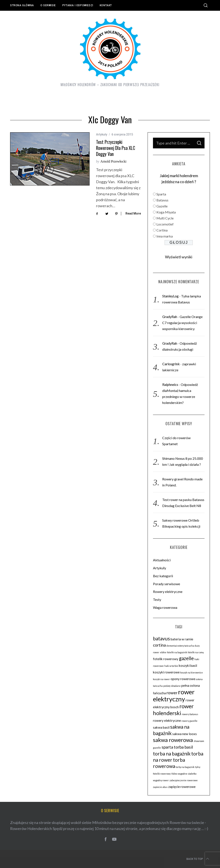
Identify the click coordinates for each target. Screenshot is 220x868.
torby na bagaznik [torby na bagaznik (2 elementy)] (185, 767)
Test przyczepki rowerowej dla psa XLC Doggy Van (116, 148)
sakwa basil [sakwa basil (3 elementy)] (161, 727)
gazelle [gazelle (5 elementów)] (186, 658)
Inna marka (165, 236)
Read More (133, 213)
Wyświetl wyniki (179, 257)
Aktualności (162, 560)
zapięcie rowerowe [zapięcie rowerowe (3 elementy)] (182, 787)
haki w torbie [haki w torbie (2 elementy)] (171, 666)
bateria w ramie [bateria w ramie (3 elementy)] (182, 639)
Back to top (198, 859)
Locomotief (165, 224)
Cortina (162, 230)
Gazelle (162, 206)
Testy (157, 599)
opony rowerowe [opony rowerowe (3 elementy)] (183, 679)
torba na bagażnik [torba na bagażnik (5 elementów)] (172, 754)
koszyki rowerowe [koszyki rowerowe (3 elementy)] (166, 672)
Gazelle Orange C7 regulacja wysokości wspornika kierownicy (182, 323)
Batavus (162, 200)
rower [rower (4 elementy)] (172, 693)
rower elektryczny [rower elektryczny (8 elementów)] (174, 695)
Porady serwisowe (167, 584)
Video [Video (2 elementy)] (174, 774)
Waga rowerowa (165, 607)
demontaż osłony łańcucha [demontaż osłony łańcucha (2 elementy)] (180, 646)
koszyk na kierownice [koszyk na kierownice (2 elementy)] (192, 672)
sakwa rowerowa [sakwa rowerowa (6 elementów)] (173, 740)
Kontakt (106, 5)
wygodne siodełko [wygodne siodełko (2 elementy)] (187, 774)
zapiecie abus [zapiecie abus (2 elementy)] (160, 787)
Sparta (161, 194)
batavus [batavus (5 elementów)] (161, 639)
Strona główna (22, 5)
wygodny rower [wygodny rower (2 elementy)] (161, 780)
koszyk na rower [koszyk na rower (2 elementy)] (161, 679)
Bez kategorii (163, 576)
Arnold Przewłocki (113, 161)
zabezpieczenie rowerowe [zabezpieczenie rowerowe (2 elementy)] (184, 780)
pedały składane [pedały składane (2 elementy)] (172, 686)
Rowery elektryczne (168, 592)
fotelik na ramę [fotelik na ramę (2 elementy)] (196, 652)
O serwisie (48, 5)
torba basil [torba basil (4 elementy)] (183, 747)
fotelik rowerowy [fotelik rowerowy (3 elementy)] (166, 659)
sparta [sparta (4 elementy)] (167, 747)
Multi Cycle (165, 218)
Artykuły (102, 134)
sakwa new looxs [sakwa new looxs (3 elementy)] (185, 734)
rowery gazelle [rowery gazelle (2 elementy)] (189, 721)
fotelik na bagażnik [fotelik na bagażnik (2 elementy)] (177, 652)
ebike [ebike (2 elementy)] (163, 652)
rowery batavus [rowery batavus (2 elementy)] (190, 714)
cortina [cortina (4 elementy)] (159, 645)
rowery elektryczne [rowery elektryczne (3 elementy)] (167, 720)
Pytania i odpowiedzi (78, 5)
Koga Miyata (166, 212)
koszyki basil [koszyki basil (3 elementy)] (188, 665)
